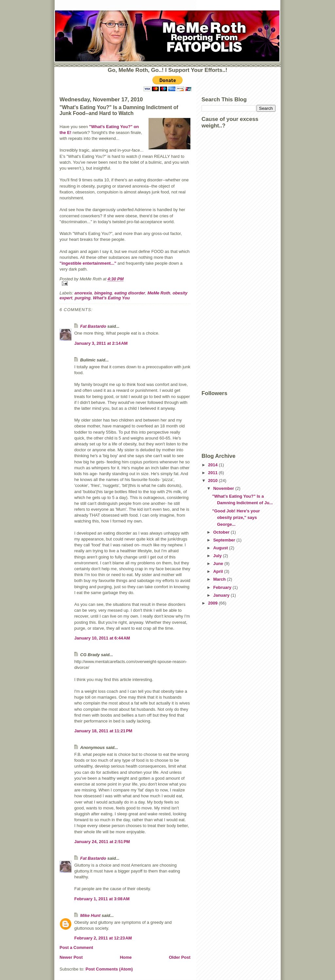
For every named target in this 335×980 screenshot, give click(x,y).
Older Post (180, 957)
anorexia (83, 293)
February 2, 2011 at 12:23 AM (103, 938)
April (219, 571)
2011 (213, 473)
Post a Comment (76, 947)
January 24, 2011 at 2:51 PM (102, 842)
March (220, 579)
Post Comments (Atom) (109, 969)
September (225, 540)
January (222, 595)
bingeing (103, 293)
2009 (213, 603)
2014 (213, 465)
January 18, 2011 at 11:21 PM (103, 731)
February (223, 587)
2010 (213, 481)
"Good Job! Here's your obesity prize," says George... (236, 518)
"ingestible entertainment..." (88, 263)
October (222, 532)
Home (126, 957)
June (219, 564)
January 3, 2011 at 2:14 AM (101, 343)
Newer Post (71, 957)
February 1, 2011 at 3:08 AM (102, 899)
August (221, 548)
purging (82, 298)
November (224, 488)
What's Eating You (111, 298)
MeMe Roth (159, 293)
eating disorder (130, 293)
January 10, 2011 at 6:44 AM (102, 638)
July (218, 556)
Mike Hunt (90, 915)
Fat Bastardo (93, 326)
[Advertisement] (228, 287)
